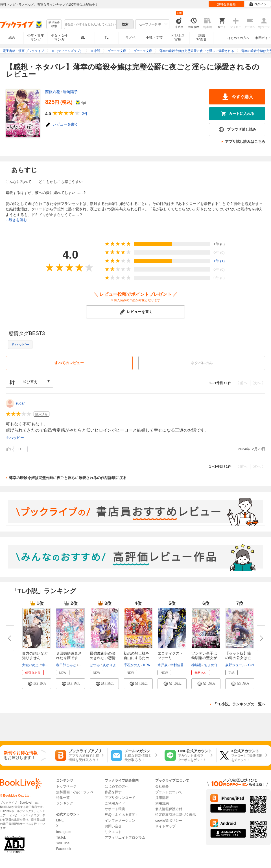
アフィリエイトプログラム (125, 838)
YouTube (63, 843)
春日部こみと (66, 665)
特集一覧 (63, 798)
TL (106, 38)
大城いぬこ (30, 665)
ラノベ (130, 38)
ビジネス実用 (178, 38)
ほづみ (95, 665)
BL (83, 37)
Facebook (64, 849)
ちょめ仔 (211, 665)
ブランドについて (169, 792)
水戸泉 (163, 665)
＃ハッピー (20, 345)
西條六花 (53, 92)
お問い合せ (113, 826)
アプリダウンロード (120, 798)
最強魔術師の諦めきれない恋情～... (103, 658)
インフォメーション (120, 821)
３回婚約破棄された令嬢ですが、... (69, 658)
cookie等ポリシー (169, 821)
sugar (20, 403)
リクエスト (113, 832)
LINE (60, 820)
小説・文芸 (154, 38)
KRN (147, 665)
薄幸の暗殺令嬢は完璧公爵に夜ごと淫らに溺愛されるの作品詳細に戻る (68, 478)
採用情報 (162, 798)
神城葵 (196, 665)
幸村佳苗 (177, 665)
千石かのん (132, 665)
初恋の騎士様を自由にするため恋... (136, 658)
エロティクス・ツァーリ (170, 656)
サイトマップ (165, 826)
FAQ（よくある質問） (122, 815)
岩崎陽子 (70, 92)
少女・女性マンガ (59, 38)
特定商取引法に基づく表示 (176, 815)
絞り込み (54, 24)
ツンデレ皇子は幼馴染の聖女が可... (204, 658)
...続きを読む (16, 220)
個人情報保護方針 (169, 809)
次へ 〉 (259, 383)
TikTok (61, 838)
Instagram (64, 832)
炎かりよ (109, 665)
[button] (37, 684)
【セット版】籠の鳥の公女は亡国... (238, 658)
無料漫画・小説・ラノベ (75, 792)
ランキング (65, 803)
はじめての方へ (238, 38)
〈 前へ (242, 383)
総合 (12, 38)
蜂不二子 (48, 665)
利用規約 (162, 803)
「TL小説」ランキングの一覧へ (239, 704)
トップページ (66, 786)
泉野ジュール (235, 665)
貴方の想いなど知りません (35, 656)
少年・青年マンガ (36, 38)
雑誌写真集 (202, 38)
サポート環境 (115, 809)
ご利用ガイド (262, 38)
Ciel (251, 665)
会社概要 (162, 786)
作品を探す (113, 792)
